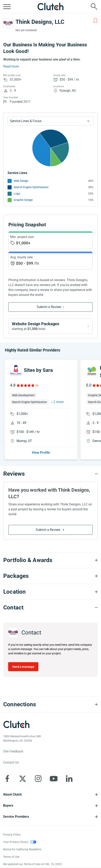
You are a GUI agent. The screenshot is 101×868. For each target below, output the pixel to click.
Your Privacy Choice (16, 842)
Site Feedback (13, 751)
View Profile (41, 453)
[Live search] (94, 7)
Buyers (8, 806)
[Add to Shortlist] (95, 21)
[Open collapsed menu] (7, 7)
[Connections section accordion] (50, 704)
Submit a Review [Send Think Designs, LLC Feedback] (49, 307)
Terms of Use (11, 857)
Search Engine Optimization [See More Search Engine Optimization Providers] (31, 187)
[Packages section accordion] (50, 576)
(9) (37, 386)
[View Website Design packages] (50, 326)
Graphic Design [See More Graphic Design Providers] (23, 200)
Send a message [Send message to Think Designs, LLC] (23, 667)
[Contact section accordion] (50, 608)
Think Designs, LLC (40, 22)
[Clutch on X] (23, 779)
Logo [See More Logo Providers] (17, 194)
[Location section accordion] (50, 592)
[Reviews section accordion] (50, 474)
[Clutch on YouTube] (54, 779)
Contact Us (11, 762)
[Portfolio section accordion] (50, 560)
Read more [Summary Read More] (11, 66)
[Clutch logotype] (16, 724)
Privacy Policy (12, 835)
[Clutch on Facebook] (7, 779)
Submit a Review (48, 530)
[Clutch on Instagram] (38, 779)
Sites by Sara (38, 370)
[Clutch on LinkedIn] (69, 779)
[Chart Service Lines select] (50, 121)
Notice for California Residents (22, 849)
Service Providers (16, 817)
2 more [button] (58, 402)
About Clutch (12, 794)
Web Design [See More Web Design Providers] (21, 181)
